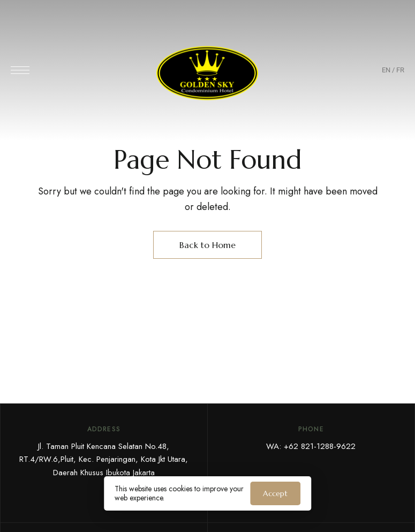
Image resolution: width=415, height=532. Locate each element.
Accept (275, 493)
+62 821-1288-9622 (320, 446)
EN (386, 70)
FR (400, 70)
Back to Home (207, 245)
